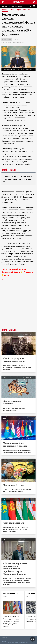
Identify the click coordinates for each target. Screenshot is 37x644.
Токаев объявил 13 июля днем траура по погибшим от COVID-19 (18, 179)
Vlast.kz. (27, 164)
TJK (9, 6)
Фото (25, 10)
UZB (16, 6)
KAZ (3, 6)
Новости (5, 10)
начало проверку (9, 233)
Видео (19, 10)
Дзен (6, 275)
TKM (12, 6)
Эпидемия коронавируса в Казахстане (13, 43)
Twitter (14, 97)
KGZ (6, 6)
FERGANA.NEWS (19, 2)
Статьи (12, 10)
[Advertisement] (18, 308)
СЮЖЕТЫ (31, 10)
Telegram (27, 272)
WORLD (20, 6)
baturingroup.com (20, 642)
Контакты (5, 638)
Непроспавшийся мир (11, 595)
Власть (16, 40)
